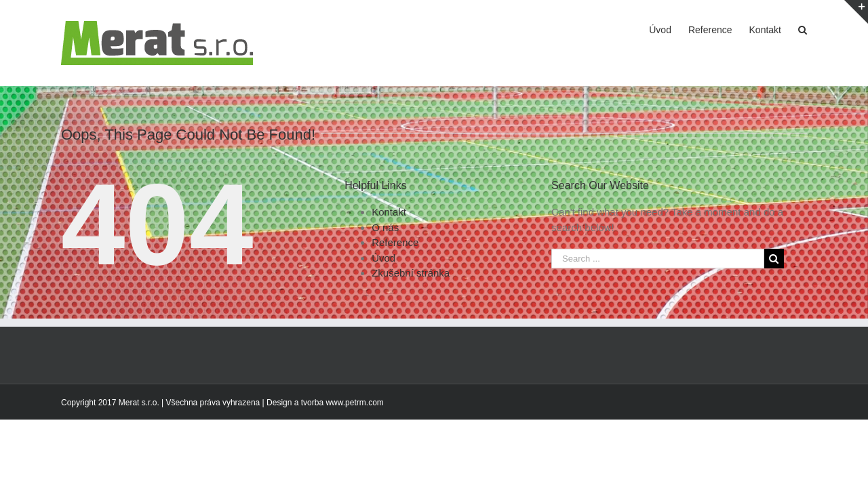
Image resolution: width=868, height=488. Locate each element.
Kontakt (389, 212)
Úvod (383, 258)
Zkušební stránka (411, 273)
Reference (395, 242)
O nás (385, 227)
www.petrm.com (354, 403)
